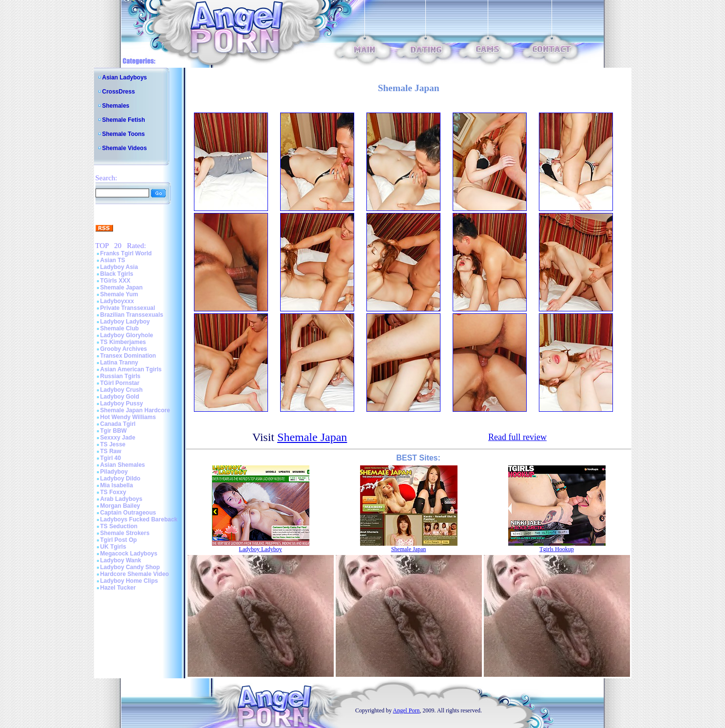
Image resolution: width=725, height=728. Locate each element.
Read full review (517, 437)
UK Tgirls (113, 547)
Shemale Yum (119, 294)
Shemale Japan (122, 287)
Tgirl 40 (111, 458)
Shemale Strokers (125, 533)
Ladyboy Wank (121, 560)
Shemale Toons (124, 134)
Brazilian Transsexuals (132, 315)
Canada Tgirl (118, 424)
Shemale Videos (125, 148)
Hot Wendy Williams (128, 417)
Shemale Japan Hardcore (135, 410)
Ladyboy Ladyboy (125, 322)
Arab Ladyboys (122, 499)
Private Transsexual (128, 308)
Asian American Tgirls (131, 369)
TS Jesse (113, 444)
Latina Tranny (119, 363)
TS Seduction (119, 526)
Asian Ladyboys (125, 77)
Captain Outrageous (128, 513)
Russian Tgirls (121, 376)
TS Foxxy (113, 492)
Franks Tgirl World (126, 253)
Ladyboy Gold (120, 397)
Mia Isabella (117, 485)
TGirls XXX (115, 281)
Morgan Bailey (120, 506)
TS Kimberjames (123, 342)
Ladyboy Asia (119, 267)
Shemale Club (120, 328)
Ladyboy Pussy (122, 403)
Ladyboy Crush (122, 390)
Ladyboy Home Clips (129, 581)
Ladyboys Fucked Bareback (139, 519)
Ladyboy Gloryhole (127, 335)
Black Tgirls (117, 274)
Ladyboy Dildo (121, 479)
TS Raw (111, 451)
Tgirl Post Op (119, 540)
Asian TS (113, 260)
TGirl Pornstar (120, 383)
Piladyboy (114, 472)
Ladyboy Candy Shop (130, 567)
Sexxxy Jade (118, 438)
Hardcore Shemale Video (135, 574)
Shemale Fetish (124, 120)
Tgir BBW (114, 431)
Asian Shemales (123, 465)
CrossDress (119, 92)
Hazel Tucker (118, 588)
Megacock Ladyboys (129, 554)
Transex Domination (128, 356)
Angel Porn (406, 710)
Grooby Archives (124, 349)
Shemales (116, 106)
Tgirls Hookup (556, 549)
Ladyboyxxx (117, 301)
